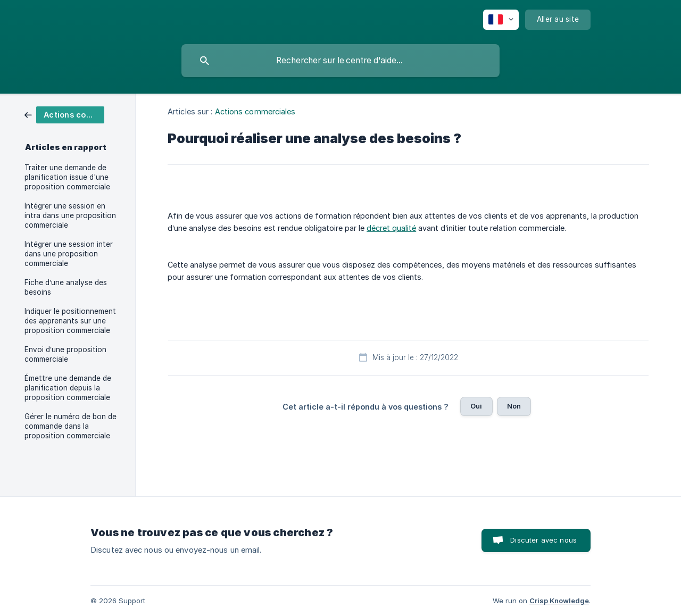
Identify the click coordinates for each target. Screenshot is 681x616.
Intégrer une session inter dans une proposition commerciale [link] (69, 254)
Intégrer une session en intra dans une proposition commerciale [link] (70, 215)
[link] (64, 114)
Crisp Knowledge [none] (559, 601)
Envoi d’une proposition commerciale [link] (65, 354)
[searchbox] (340, 61)
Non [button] (514, 406)
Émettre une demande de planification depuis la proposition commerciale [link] (68, 388)
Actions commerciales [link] (255, 111)
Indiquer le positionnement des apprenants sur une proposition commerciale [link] (70, 321)
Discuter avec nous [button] (543, 540)
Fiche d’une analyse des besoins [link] (66, 287)
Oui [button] (476, 406)
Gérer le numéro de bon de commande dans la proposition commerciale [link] (70, 426)
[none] (501, 20)
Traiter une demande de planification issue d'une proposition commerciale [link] (67, 177)
